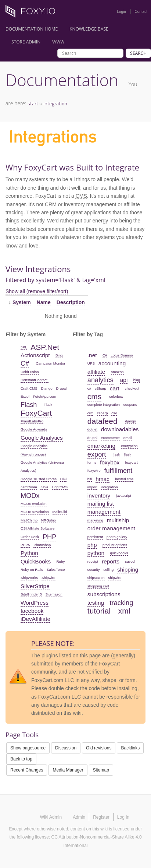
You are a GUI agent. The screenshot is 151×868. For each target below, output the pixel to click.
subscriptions (104, 594)
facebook (32, 611)
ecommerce (110, 438)
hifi (90, 479)
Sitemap (101, 770)
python (96, 553)
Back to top (21, 759)
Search (138, 53)
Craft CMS (29, 388)
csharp (102, 413)
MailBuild (60, 512)
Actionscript (35, 355)
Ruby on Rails (32, 570)
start (33, 103)
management (104, 512)
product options (115, 545)
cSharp (100, 388)
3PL (24, 347)
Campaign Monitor (50, 363)
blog (137, 380)
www (58, 42)
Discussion (66, 748)
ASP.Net (45, 347)
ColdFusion (30, 372)
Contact (141, 12)
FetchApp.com (45, 396)
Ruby (61, 561)
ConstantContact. (35, 380)
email (128, 438)
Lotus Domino (122, 355)
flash (117, 454)
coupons (130, 405)
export (97, 454)
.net (92, 355)
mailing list (101, 504)
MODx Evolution (34, 504)
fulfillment (118, 471)
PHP (49, 537)
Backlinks (130, 748)
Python (29, 553)
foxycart (132, 462)
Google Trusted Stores (39, 479)
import (92, 487)
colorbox (116, 396)
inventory (99, 496)
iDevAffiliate (35, 619)
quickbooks (119, 553)
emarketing (101, 446)
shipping (128, 570)
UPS (91, 363)
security (94, 570)
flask (127, 454)
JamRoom (29, 487)
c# (89, 388)
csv (114, 413)
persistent (95, 537)
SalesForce (56, 570)
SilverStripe (35, 586)
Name (44, 302)
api (124, 380)
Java (44, 487)
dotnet (92, 429)
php (92, 545)
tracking (122, 603)
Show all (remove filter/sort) (37, 291)
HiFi (63, 479)
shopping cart (98, 586)
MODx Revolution (35, 512)
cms (95, 396)
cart (115, 388)
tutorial (99, 611)
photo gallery (117, 537)
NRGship (48, 520)
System (22, 302)
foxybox (110, 462)
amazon (117, 372)
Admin (79, 817)
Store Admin (26, 42)
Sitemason (54, 594)
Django (47, 388)
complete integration (104, 405)
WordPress (35, 603)
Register (101, 817)
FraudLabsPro (32, 421)
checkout (132, 388)
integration (55, 103)
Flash (29, 405)
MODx (30, 496)
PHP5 (25, 545)
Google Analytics (42, 438)
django (131, 421)
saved (130, 561)
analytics (100, 380)
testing (96, 603)
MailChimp (29, 520)
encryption (129, 446)
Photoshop (42, 545)
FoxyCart (36, 413)
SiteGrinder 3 (31, 594)
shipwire (115, 578)
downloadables (120, 429)
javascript (124, 496)
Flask (48, 405)
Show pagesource (28, 748)
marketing (95, 520)
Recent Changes (27, 770)
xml (124, 611)
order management (111, 528)
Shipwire (48, 578)
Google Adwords (34, 429)
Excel (25, 396)
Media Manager (68, 770)
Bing (59, 355)
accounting (112, 363)
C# (25, 363)
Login (121, 12)
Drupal (61, 388)
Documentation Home (32, 29)
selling (108, 570)
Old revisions (99, 748)
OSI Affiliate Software (37, 528)
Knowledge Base (89, 29)
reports (111, 561)
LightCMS (60, 487)
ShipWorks (29, 578)
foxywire (94, 470)
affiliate (96, 372)
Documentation (62, 80)
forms (92, 462)
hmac (103, 479)
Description (71, 302)
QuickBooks (36, 561)
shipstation (96, 578)
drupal (92, 438)
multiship (118, 520)
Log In (123, 817)
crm (90, 413)
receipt (93, 561)
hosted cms (124, 479)
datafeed (103, 421)
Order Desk (30, 537)
